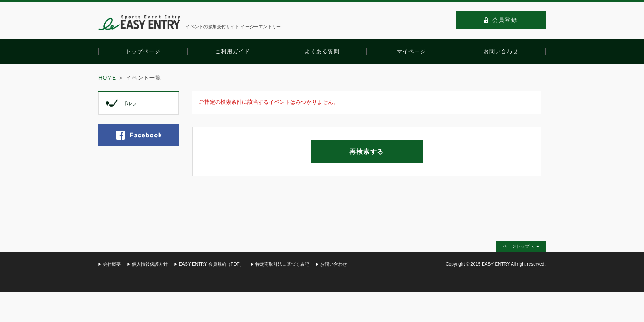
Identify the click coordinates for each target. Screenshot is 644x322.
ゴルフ (129, 103)
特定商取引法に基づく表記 (282, 264)
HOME (107, 78)
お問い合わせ (334, 264)
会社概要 (112, 264)
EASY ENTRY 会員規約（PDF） (212, 264)
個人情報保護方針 (150, 264)
